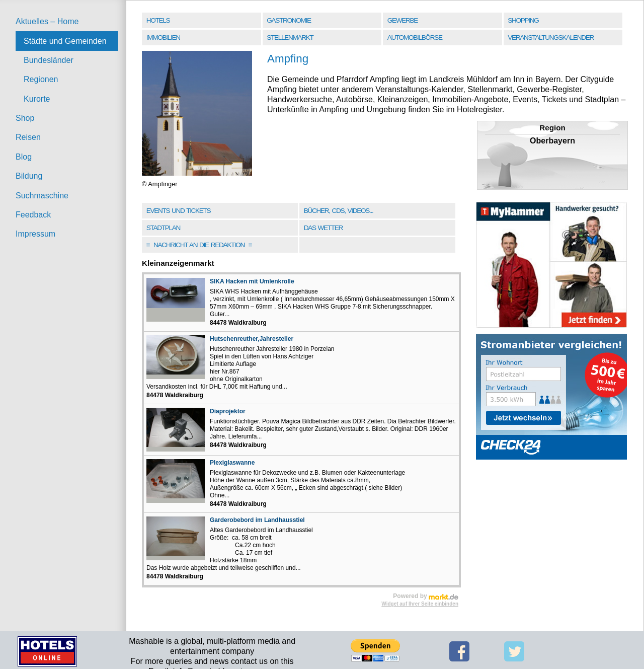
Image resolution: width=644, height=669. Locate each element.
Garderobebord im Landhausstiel (257, 520)
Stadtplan (163, 228)
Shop (25, 118)
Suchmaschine (42, 196)
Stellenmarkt (290, 38)
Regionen (41, 79)
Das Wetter (323, 228)
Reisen (28, 137)
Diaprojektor (228, 411)
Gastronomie (289, 20)
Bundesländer (49, 60)
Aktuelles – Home (47, 21)
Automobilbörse (415, 38)
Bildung (29, 176)
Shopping (523, 20)
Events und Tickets (179, 211)
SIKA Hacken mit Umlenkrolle (252, 281)
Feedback (33, 215)
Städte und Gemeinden (65, 41)
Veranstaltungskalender (551, 38)
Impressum (35, 234)
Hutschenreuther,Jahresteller (252, 339)
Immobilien (163, 38)
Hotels (158, 20)
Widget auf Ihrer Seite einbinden (420, 604)
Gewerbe (403, 20)
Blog (24, 157)
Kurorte (37, 99)
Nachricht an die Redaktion (199, 245)
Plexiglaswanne (232, 463)
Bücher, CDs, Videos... (339, 211)
